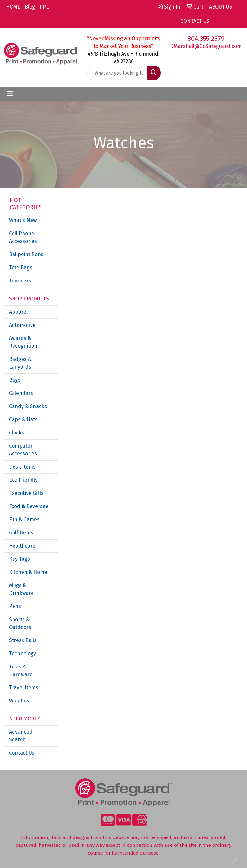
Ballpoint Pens (26, 254)
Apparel (18, 312)
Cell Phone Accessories (23, 237)
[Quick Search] (117, 73)
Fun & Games (24, 519)
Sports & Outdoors (20, 623)
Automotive (22, 325)
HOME (13, 7)
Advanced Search (21, 736)
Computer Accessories (23, 450)
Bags (15, 380)
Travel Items (24, 688)
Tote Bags (21, 268)
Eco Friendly (23, 480)
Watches (19, 701)
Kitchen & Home (28, 572)
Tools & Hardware (21, 671)
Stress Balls (23, 640)
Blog (30, 7)
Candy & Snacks (28, 406)
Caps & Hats (23, 420)
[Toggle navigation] (10, 94)
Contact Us (22, 753)
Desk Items (22, 467)
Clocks (17, 433)
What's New (23, 220)
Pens (15, 606)
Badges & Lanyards (20, 363)
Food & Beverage (29, 506)
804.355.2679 (206, 39)
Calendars (21, 393)
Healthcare (22, 546)
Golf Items (21, 533)
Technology (23, 653)
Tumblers (20, 281)
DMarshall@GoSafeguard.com (206, 46)
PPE (44, 7)
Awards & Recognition (23, 342)
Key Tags (19, 559)
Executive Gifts (26, 493)
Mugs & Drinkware (21, 589)
